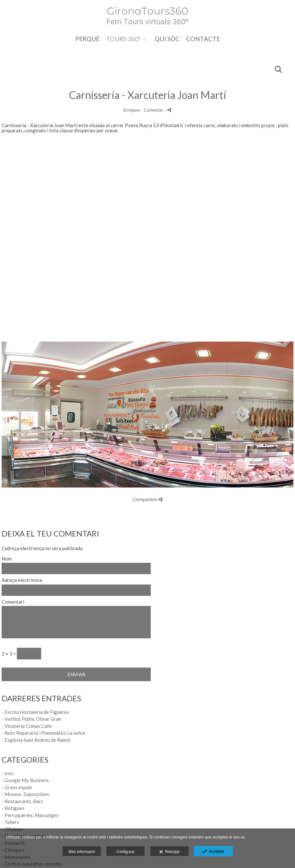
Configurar (125, 852)
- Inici (8, 773)
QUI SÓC (167, 39)
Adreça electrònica (22, 580)
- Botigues (13, 808)
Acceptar (213, 852)
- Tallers (10, 822)
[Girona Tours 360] (148, 15)
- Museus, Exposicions (25, 794)
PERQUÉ (87, 39)
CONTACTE (203, 39)
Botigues (132, 110)
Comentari (13, 602)
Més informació (82, 852)
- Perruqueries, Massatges (30, 815)
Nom (7, 559)
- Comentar (153, 110)
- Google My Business (25, 780)
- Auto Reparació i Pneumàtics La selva (43, 733)
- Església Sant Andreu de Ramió (36, 740)
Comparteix (148, 499)
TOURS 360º (124, 39)
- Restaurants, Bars (22, 801)
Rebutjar (170, 852)
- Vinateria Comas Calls (27, 726)
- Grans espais (17, 787)
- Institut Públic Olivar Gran (31, 719)
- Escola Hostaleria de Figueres (35, 712)
